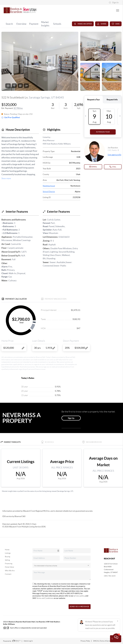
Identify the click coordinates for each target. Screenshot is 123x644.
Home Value (9, 567)
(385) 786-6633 (110, 576)
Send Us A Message (80, 607)
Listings (8, 553)
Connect (8, 574)
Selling (7, 560)
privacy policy (79, 596)
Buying (8, 557)
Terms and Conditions (45, 598)
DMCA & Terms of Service (102, 641)
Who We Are (10, 571)
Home (7, 550)
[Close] (118, 621)
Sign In (114, 3)
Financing (9, 563)
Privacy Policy (85, 641)
